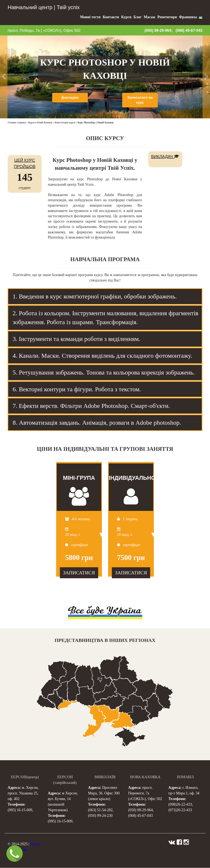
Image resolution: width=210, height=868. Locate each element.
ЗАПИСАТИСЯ (79, 573)
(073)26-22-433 (180, 810)
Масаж (150, 17)
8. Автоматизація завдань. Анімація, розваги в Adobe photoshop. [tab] (97, 422)
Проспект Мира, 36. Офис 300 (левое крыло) (104, 793)
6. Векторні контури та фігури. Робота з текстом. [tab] (77, 389)
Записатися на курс (140, 100)
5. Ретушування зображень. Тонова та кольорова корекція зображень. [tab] (104, 372)
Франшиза (188, 17)
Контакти (111, 17)
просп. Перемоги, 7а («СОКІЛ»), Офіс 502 (145, 793)
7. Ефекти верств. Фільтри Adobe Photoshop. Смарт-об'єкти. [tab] (91, 406)
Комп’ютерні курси (65, 122)
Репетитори (167, 17)
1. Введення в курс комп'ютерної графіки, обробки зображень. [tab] (95, 296)
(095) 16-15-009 (20, 810)
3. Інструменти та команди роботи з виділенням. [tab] (76, 339)
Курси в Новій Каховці (40, 122)
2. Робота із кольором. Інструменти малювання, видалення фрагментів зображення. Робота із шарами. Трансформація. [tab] (106, 318)
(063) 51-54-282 (100, 810)
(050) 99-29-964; (159, 30)
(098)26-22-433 (180, 805)
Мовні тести (90, 17)
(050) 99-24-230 (100, 816)
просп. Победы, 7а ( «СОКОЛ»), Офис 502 (44, 30)
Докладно (70, 98)
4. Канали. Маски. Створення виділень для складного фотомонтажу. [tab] (102, 356)
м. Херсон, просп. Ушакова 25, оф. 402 (23, 793)
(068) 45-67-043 (189, 30)
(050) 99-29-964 (140, 810)
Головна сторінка (17, 122)
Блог (138, 17)
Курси (126, 17)
